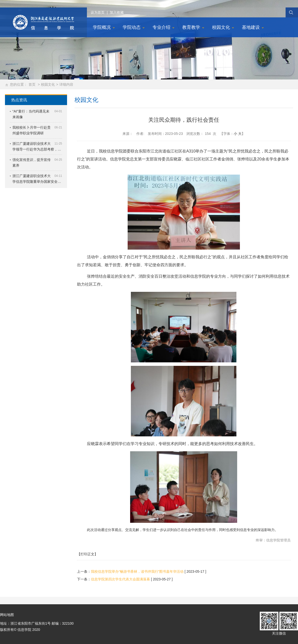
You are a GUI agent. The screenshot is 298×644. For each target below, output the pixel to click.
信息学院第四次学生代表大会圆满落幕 (120, 579)
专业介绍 (161, 27)
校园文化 (221, 27)
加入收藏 (117, 12)
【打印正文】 (87, 554)
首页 (32, 84)
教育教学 (191, 27)
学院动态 (132, 27)
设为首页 (98, 12)
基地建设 (251, 27)
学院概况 (102, 27)
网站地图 (7, 615)
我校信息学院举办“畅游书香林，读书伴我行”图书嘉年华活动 (137, 571)
